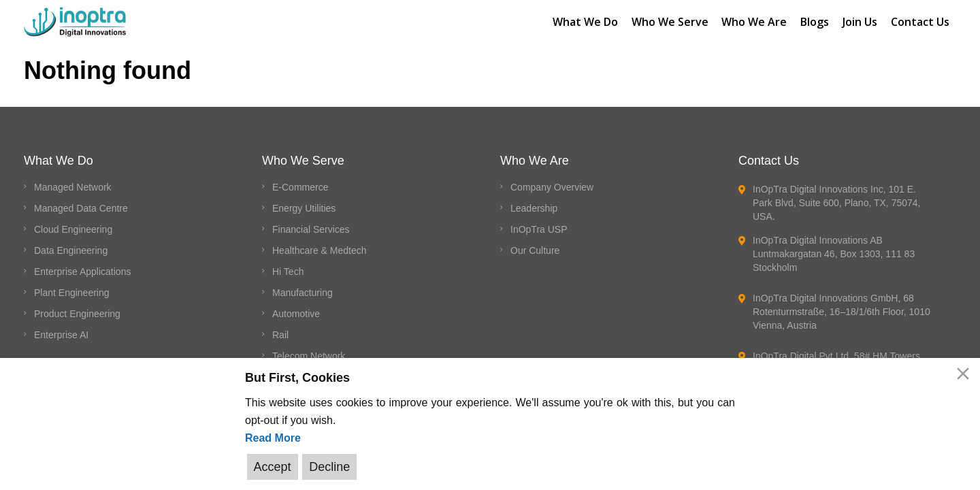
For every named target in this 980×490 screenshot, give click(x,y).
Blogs (815, 21)
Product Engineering (77, 314)
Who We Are (754, 21)
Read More (273, 438)
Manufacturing (303, 293)
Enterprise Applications (82, 272)
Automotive (296, 314)
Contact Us (920, 21)
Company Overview (552, 187)
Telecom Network (309, 356)
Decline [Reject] (329, 467)
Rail (280, 335)
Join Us (860, 21)
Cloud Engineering (73, 229)
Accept (273, 467)
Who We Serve (669, 21)
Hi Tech (288, 272)
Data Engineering (71, 250)
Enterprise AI (61, 335)
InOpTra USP (539, 229)
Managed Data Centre (81, 208)
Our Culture (535, 250)
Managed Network (73, 187)
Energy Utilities (304, 208)
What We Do (585, 21)
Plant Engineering (72, 293)
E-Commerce (300, 187)
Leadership (534, 208)
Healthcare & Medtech (320, 250)
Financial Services (311, 229)
